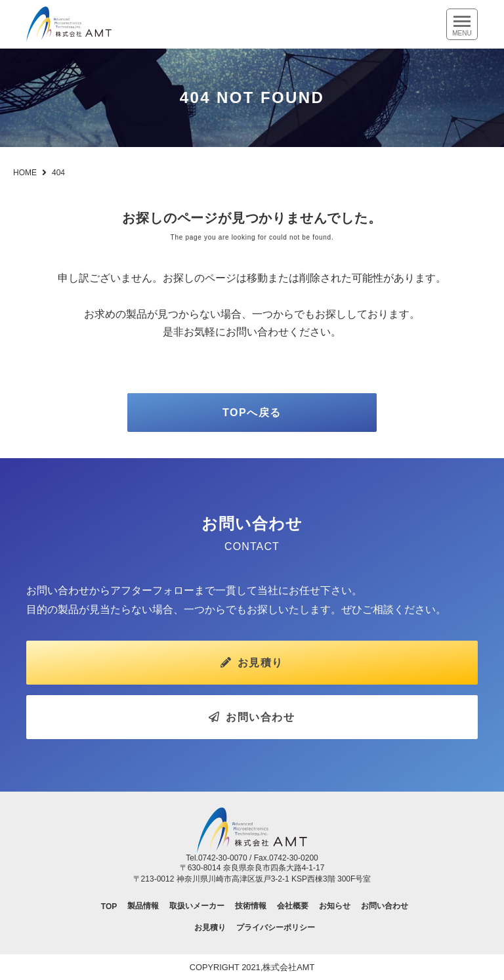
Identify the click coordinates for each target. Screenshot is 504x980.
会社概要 (293, 906)
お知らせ (335, 906)
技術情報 (251, 906)
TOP (109, 906)
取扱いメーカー (197, 906)
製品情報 (143, 906)
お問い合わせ (252, 717)
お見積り (252, 663)
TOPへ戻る (252, 413)
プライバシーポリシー (276, 927)
